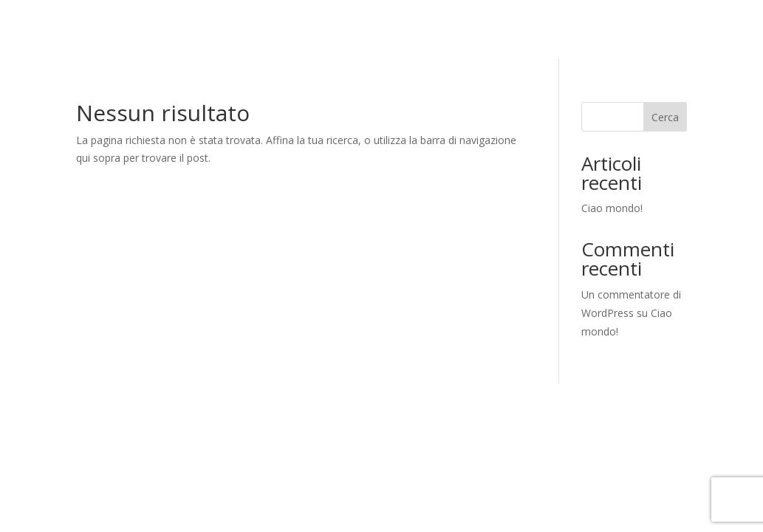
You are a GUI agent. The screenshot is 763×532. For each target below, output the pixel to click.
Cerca (665, 117)
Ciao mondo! (612, 208)
